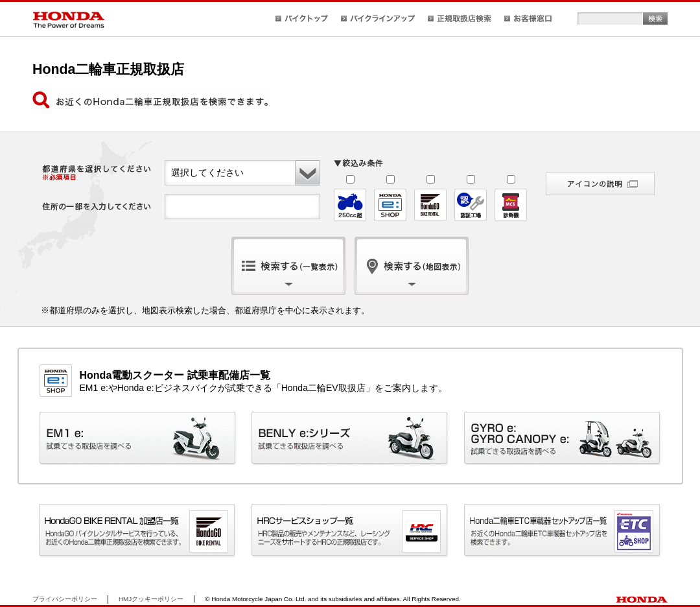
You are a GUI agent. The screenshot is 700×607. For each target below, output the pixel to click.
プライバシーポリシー (65, 599)
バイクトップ (302, 19)
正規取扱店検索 (460, 19)
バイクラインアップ (378, 19)
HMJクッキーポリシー (151, 599)
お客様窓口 (528, 19)
